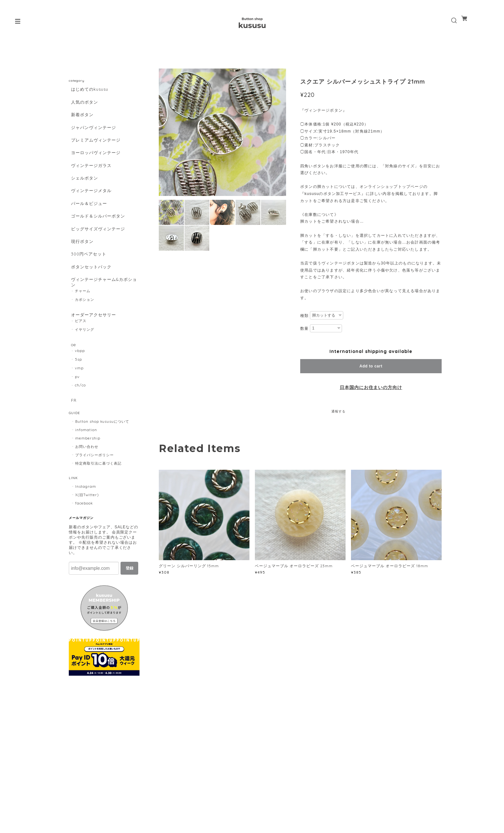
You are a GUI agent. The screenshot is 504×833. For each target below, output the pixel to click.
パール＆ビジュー (88, 225)
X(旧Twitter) (87, 540)
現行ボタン (81, 270)
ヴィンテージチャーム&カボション (102, 318)
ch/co (80, 428)
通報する (338, 411)
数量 (304, 329)
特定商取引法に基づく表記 (98, 509)
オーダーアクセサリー (93, 353)
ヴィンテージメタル (90, 210)
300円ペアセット (88, 285)
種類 (304, 316)
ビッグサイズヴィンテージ (98, 255)
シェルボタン (83, 195)
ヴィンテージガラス (90, 180)
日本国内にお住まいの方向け (371, 387)
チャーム (83, 329)
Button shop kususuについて (102, 467)
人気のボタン (83, 104)
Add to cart (371, 366)
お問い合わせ (87, 492)
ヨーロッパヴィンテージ (95, 165)
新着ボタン (81, 120)
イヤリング (85, 370)
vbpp (80, 394)
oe (72, 385)
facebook (84, 549)
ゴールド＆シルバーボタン (98, 240)
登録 (130, 614)
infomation (86, 475)
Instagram (86, 532)
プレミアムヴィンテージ (95, 150)
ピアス (81, 361)
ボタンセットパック (90, 300)
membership (88, 484)
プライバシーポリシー (94, 500)
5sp (78, 403)
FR (72, 444)
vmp (79, 411)
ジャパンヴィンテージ (93, 135)
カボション (85, 338)
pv (77, 420)
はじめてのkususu (89, 89)
